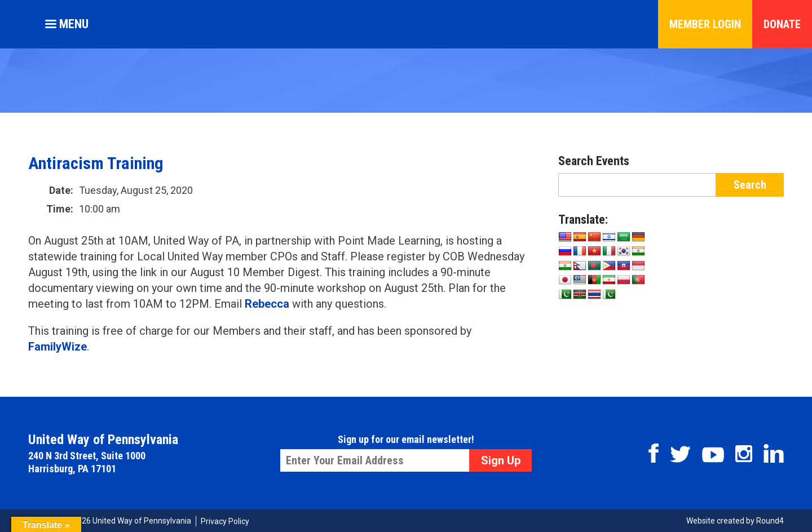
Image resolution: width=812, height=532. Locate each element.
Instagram (744, 454)
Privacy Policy (225, 521)
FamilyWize (58, 347)
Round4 (770, 521)
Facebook (654, 453)
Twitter (680, 454)
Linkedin (774, 453)
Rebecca (267, 304)
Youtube (713, 455)
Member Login (705, 24)
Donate (782, 24)
